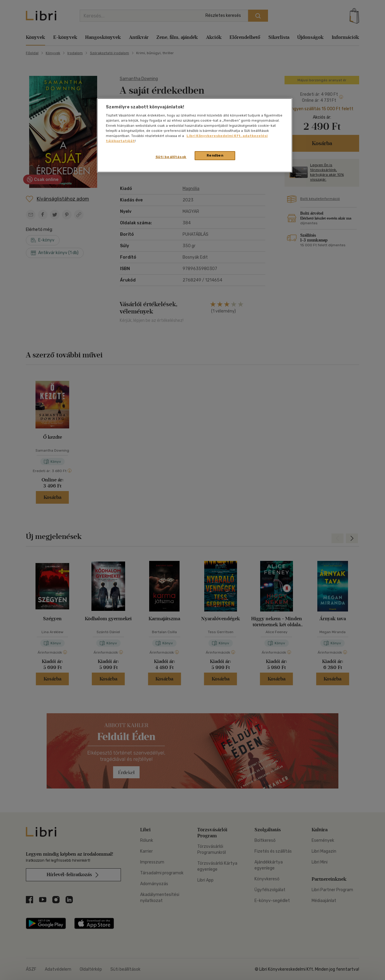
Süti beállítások (171, 157)
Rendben (215, 155)
